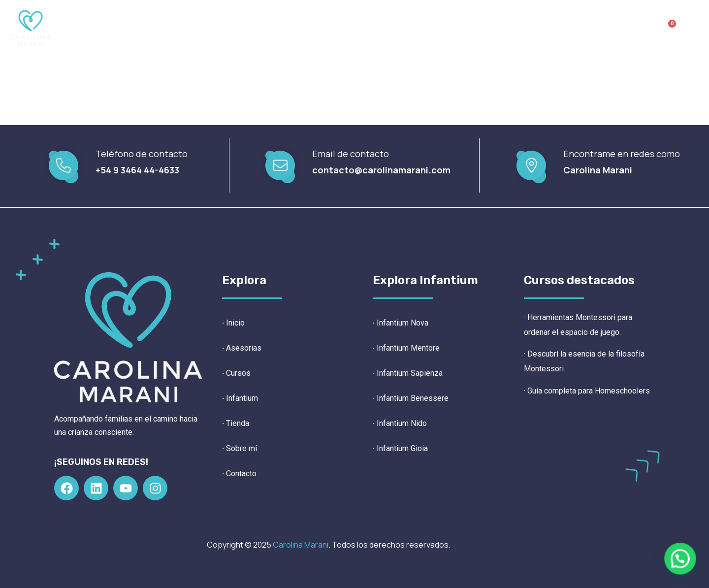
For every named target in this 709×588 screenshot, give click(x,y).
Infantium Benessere (411, 398)
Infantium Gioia (400, 448)
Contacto (512, 28)
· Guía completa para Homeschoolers (587, 391)
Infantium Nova (403, 323)
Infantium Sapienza (408, 373)
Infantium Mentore (406, 348)
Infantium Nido (400, 423)
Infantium (347, 28)
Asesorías (238, 28)
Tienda (405, 28)
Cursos (290, 28)
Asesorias (244, 348)
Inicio (189, 28)
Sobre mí (455, 28)
